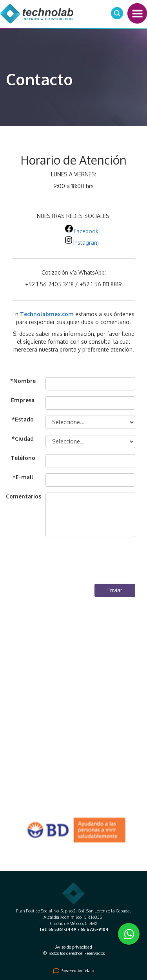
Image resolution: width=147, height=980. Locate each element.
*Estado (23, 419)
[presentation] (76, 562)
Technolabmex (40, 314)
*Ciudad (23, 439)
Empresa (23, 400)
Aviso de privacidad (74, 947)
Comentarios (23, 496)
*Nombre (23, 381)
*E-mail (23, 477)
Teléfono (23, 458)
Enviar (115, 590)
